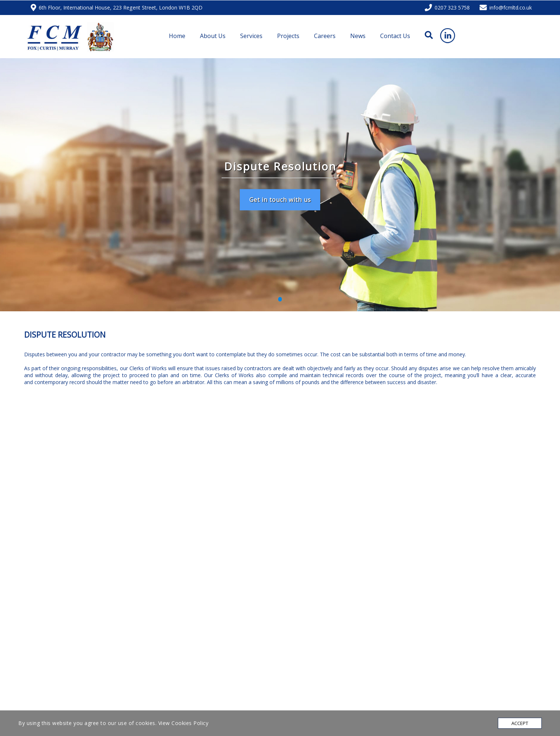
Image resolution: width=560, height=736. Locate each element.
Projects (288, 36)
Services (251, 36)
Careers (325, 36)
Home (177, 36)
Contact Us (395, 36)
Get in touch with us (280, 200)
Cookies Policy (190, 723)
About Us (213, 36)
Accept (520, 723)
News (358, 36)
